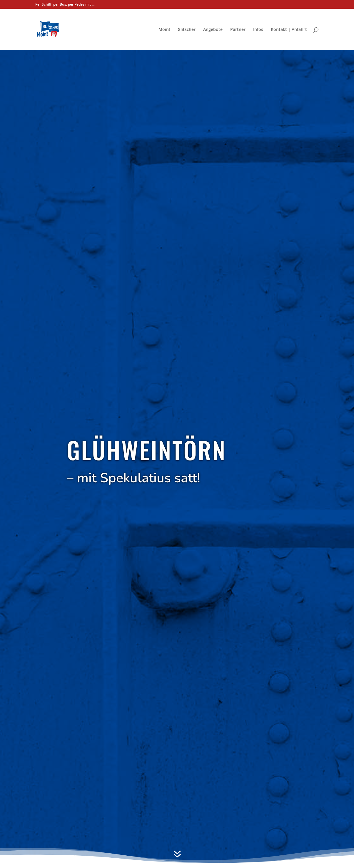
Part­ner (238, 30)
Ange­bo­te (213, 30)
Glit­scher (187, 30)
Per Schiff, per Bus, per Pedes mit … (65, 5)
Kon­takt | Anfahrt (289, 30)
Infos (258, 30)
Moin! (164, 30)
